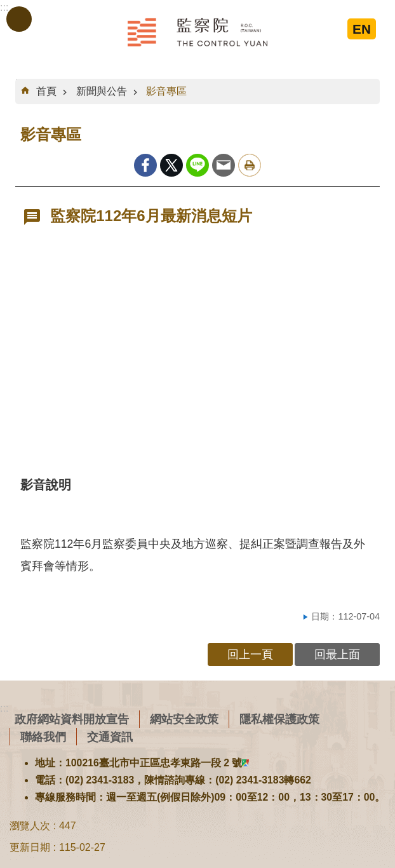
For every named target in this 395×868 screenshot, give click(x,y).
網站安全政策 (184, 719)
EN (362, 29)
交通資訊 (110, 737)
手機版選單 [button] (19, 19)
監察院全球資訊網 (197, 32)
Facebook (145, 165)
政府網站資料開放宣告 (72, 719)
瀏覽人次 (30, 826)
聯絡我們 (43, 737)
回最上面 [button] (337, 654)
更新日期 (30, 847)
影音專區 (166, 91)
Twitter (171, 165)
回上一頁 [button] (250, 654)
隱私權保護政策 (279, 719)
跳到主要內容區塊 (7, 7)
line (197, 165)
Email (224, 165)
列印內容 (250, 165)
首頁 (46, 91)
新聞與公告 (102, 91)
